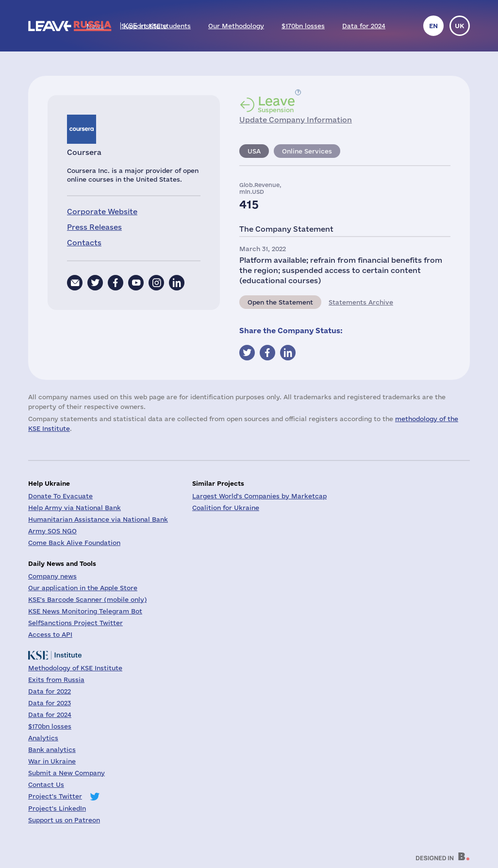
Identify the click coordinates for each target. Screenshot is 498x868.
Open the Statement (280, 302)
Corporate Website (102, 212)
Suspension (276, 104)
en (433, 26)
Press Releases (94, 227)
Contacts (84, 243)
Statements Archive (361, 302)
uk (460, 26)
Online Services (307, 151)
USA (254, 151)
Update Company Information (296, 120)
